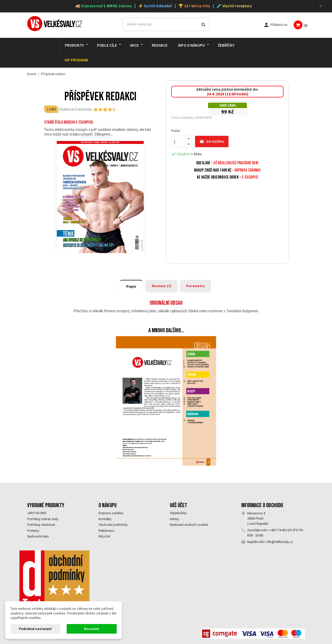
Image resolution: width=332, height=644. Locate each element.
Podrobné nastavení (35, 629)
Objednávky (178, 513)
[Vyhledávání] (166, 24)
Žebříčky (226, 45)
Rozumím (92, 629)
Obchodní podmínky (113, 525)
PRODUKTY (74, 45)
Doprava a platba (111, 513)
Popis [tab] (131, 286)
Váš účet (179, 505)
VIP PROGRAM (76, 60)
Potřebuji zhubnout (41, 525)
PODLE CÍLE (107, 45)
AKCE (134, 45)
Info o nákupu (191, 45)
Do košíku (212, 141)
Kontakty (105, 519)
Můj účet (104, 536)
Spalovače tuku (38, 536)
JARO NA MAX (37, 513)
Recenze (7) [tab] (161, 286)
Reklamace (106, 531)
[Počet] (178, 141)
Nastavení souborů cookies (189, 525)
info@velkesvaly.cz (280, 542)
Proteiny (33, 531)
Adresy (174, 519)
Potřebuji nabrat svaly (43, 519)
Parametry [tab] (195, 286)
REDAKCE (160, 45)
